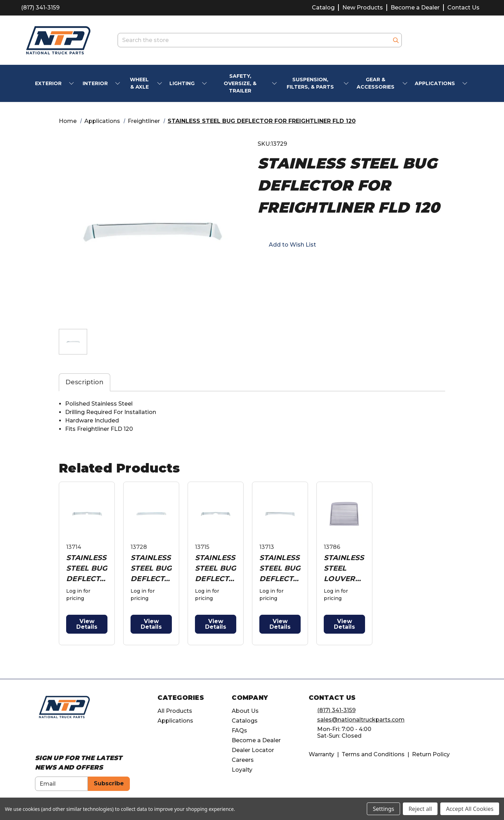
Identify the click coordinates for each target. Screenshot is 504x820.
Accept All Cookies (470, 809)
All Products (175, 711)
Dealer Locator (253, 750)
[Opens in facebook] (261, 264)
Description (85, 382)
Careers (243, 760)
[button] (287, 244)
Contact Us (463, 8)
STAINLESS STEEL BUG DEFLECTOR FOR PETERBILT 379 (280, 569)
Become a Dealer (415, 8)
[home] (64, 707)
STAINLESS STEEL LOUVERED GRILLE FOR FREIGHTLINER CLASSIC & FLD (344, 569)
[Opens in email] (274, 264)
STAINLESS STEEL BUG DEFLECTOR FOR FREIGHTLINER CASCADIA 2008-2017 (215, 569)
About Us (245, 711)
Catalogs (245, 721)
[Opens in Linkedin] (65, 738)
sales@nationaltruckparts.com (361, 720)
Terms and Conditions (373, 754)
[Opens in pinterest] (311, 264)
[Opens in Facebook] (39, 738)
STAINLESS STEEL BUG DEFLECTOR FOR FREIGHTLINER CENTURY (151, 569)
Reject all (420, 809)
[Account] (456, 40)
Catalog (323, 8)
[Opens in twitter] (299, 264)
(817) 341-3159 (40, 8)
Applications (175, 721)
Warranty (321, 754)
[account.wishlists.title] (438, 40)
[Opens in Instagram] (52, 738)
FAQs (239, 731)
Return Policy (431, 754)
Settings (383, 809)
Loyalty (242, 770)
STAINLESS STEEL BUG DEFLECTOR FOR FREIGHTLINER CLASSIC (87, 569)
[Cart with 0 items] (474, 40)
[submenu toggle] (72, 84)
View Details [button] (87, 624)
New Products (363, 8)
